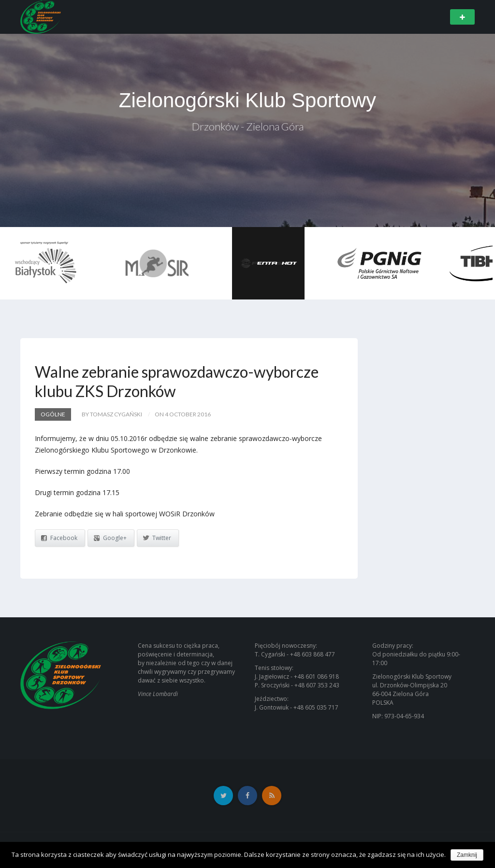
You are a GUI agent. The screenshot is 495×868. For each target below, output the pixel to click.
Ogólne (53, 414)
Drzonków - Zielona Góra (248, 126)
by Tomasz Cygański (112, 414)
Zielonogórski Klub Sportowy (247, 100)
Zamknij (467, 855)
